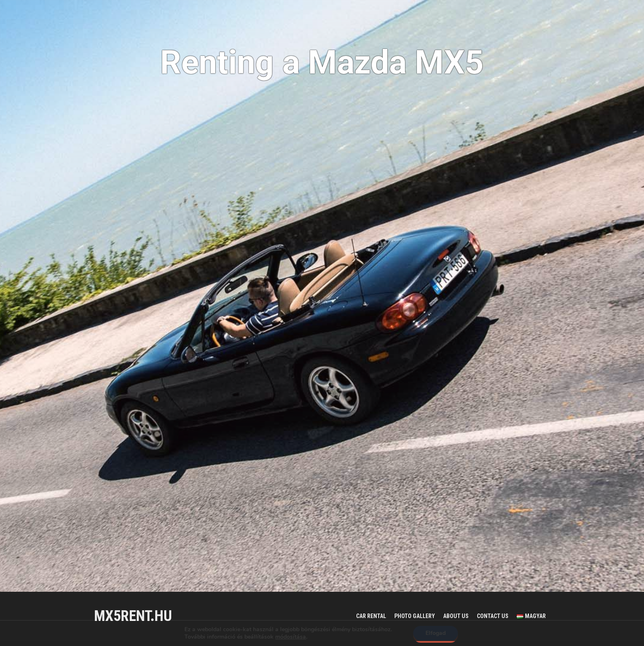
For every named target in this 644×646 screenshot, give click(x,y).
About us (456, 616)
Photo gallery (415, 616)
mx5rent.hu (133, 616)
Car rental (371, 616)
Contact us (493, 616)
